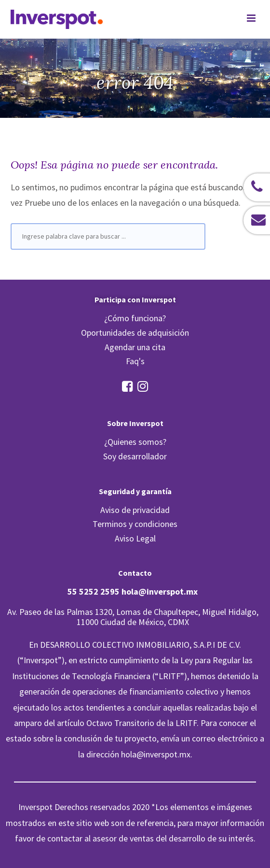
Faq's (135, 361)
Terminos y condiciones (135, 524)
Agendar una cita (135, 347)
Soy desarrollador (135, 456)
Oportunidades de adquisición (135, 333)
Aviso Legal (135, 538)
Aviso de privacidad (135, 510)
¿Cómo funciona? (135, 318)
